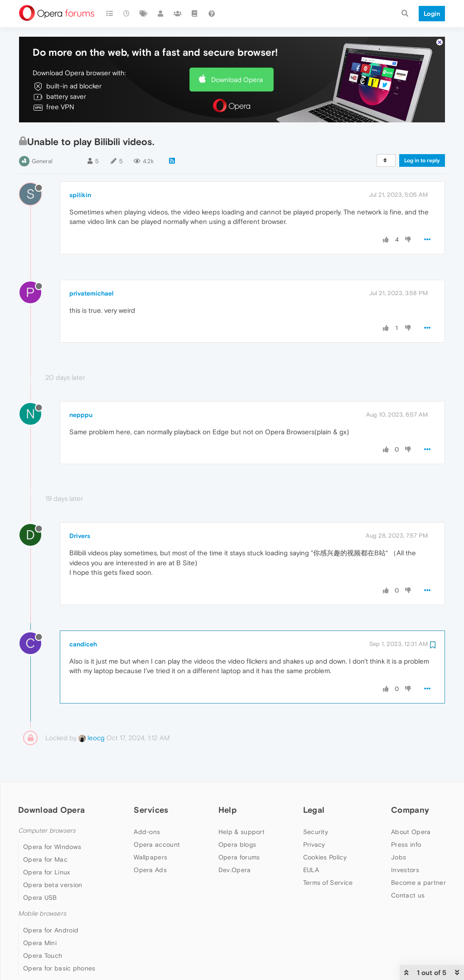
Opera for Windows (52, 847)
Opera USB (40, 898)
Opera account (157, 844)
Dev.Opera (235, 870)
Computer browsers (47, 831)
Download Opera (237, 80)
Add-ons (147, 832)
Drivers (80, 536)
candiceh (83, 644)
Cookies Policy (325, 857)
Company (410, 810)
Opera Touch (43, 956)
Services (151, 810)
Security (316, 832)
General (42, 161)
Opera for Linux (47, 872)
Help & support (242, 832)
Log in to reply (422, 160)
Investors (405, 870)
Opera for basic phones (59, 968)
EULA (311, 870)
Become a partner (418, 883)
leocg (92, 738)
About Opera (411, 832)
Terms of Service (328, 883)
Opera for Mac (45, 859)
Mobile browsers (42, 914)
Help (227, 810)
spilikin (80, 195)
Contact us (408, 895)
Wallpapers (150, 857)
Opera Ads (150, 870)
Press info (406, 844)
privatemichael (92, 293)
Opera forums (239, 857)
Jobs (399, 857)
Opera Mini (40, 943)
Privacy (314, 844)
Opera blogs (237, 844)
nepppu (81, 415)
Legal (314, 810)
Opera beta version (53, 885)
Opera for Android (51, 930)
